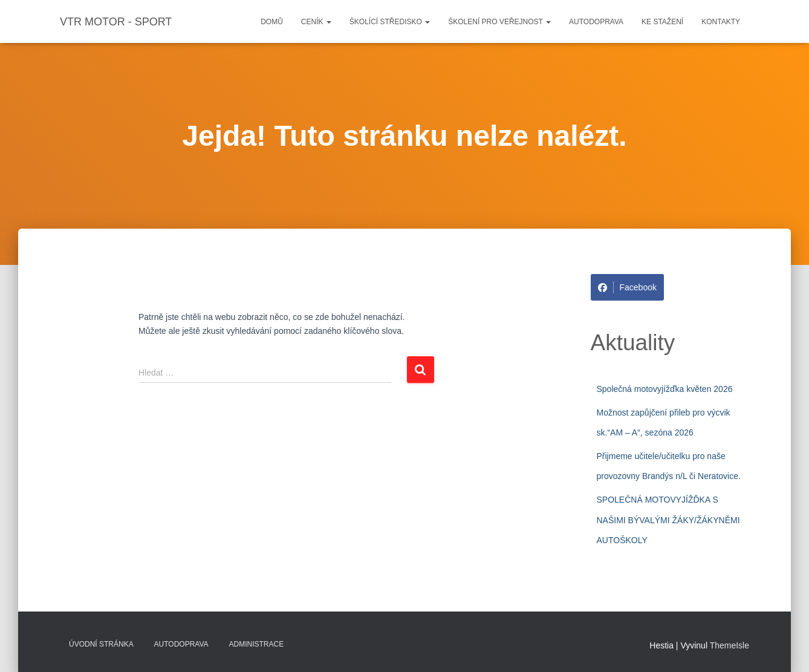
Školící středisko (390, 22)
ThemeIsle (729, 645)
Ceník (316, 22)
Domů (272, 22)
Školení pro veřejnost (499, 22)
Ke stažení (662, 22)
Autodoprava (596, 22)
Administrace (257, 644)
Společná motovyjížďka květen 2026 (665, 389)
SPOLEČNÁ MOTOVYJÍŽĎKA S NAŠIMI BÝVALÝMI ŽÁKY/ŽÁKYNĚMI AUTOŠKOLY (668, 520)
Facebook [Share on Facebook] (627, 287)
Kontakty (721, 22)
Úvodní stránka (101, 644)
